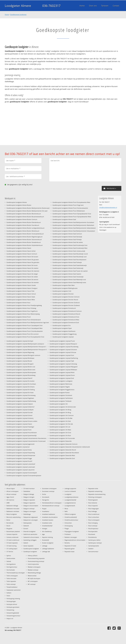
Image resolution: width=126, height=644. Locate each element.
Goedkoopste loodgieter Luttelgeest (61, 381)
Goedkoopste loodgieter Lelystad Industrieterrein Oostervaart (26, 441)
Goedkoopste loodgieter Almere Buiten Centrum (22, 219)
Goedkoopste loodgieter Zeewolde (61, 441)
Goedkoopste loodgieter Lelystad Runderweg (64, 347)
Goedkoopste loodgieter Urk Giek (60, 421)
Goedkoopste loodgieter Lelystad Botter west (21, 370)
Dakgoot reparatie (29, 500)
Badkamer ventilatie (13, 511)
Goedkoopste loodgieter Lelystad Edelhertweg (21, 401)
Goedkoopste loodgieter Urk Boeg (60, 410)
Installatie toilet (47, 523)
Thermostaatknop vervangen (16, 573)
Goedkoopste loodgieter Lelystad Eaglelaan (20, 398)
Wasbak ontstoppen (34, 567)
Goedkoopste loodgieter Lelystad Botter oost (21, 367)
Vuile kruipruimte (33, 564)
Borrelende (10, 523)
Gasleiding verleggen (30, 540)
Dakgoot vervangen (30, 511)
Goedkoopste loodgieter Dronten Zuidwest (66, 305)
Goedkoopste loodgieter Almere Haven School (21, 294)
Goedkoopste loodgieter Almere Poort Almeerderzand (24, 320)
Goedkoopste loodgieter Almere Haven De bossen (22, 257)
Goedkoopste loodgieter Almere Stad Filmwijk (67, 239)
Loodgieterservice (70, 503)
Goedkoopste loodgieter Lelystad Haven (19, 424)
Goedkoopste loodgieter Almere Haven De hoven (22, 265)
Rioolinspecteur (93, 529)
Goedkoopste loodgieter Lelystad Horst (19, 430)
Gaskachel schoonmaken (31, 537)
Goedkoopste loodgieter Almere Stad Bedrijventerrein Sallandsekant (74, 228)
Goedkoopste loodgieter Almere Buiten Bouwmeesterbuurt (25, 217)
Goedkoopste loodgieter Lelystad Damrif (19, 378)
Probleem (68, 534)
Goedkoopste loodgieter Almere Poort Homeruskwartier (70, 208)
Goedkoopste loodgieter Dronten (63, 294)
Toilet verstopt (11, 584)
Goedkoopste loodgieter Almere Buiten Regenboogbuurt (24, 237)
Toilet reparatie (11, 581)
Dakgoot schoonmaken (31, 506)
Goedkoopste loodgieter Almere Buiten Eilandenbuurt (24, 222)
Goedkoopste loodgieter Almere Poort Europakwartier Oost (25, 337)
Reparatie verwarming (95, 491)
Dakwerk (26, 526)
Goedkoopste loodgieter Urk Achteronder (63, 407)
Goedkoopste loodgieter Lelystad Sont (62, 355)
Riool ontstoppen (94, 520)
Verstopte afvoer (12, 604)
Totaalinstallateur (12, 587)
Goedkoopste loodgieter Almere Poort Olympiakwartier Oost (72, 214)
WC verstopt (32, 584)
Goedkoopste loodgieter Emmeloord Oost (66, 317)
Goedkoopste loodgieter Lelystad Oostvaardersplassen (24, 476)
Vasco (8, 596)
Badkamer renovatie (13, 509)
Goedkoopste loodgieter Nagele (60, 387)
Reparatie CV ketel (70, 546)
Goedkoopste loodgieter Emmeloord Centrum (67, 311)
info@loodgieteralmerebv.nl (108, 207)
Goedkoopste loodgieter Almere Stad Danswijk (67, 237)
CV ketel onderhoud (13, 540)
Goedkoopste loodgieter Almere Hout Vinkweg (21, 308)
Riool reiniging (93, 523)
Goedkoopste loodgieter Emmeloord (64, 308)
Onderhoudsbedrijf (71, 517)
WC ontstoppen (33, 581)
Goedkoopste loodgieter (18, 15)
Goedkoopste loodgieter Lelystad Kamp (19, 450)
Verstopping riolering (13, 599)
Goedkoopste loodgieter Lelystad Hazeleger (20, 427)
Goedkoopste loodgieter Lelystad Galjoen (20, 404)
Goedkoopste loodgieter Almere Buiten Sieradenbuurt (24, 242)
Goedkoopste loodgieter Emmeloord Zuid (66, 322)
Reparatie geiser (70, 549)
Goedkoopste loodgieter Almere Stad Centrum (67, 234)
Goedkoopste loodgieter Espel (62, 328)
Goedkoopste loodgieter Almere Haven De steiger (22, 274)
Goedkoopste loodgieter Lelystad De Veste (20, 393)
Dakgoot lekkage (29, 494)
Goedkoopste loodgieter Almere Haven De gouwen (23, 260)
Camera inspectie (12, 534)
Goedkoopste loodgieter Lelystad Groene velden (22, 421)
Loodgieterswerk (70, 506)
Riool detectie (93, 503)
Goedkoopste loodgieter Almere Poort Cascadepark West (24, 328)
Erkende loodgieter (29, 531)
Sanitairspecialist (94, 546)
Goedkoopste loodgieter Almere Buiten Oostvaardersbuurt (25, 234)
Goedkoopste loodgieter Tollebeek (60, 401)
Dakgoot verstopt (29, 509)
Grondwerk (46, 497)
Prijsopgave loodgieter (72, 531)
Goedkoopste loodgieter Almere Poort (19, 317)
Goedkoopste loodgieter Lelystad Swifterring (64, 358)
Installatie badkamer (49, 514)
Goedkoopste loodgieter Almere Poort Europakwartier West (71, 202)
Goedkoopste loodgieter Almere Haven (19, 248)
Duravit (26, 529)
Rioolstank (92, 534)
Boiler (8, 520)
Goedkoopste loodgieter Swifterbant (61, 398)
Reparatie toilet (93, 488)
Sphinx (9, 556)
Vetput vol (10, 618)
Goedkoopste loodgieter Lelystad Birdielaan (20, 358)
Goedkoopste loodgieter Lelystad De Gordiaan (21, 384)
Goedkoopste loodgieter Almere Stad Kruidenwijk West (70, 248)
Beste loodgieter (12, 514)
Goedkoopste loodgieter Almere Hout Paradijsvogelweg (24, 305)
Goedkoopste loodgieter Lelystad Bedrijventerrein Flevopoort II (27, 350)
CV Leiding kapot (12, 549)
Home (7, 15)
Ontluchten (68, 523)
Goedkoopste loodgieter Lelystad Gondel (20, 412)
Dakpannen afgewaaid (31, 517)
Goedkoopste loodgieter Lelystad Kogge (19, 458)
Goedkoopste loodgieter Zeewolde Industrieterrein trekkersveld (70, 447)
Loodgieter (68, 494)
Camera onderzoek (12, 537)
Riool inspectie (93, 506)
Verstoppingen (11, 601)
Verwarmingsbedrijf (13, 613)
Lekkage (45, 546)
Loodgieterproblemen (71, 497)
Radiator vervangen (71, 537)
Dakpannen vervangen (31, 520)
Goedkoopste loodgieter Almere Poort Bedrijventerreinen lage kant (28, 322)
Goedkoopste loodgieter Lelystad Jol (18, 447)
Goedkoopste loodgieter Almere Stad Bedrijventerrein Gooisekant (73, 222)
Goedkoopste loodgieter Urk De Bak (61, 418)
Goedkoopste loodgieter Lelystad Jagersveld (20, 444)
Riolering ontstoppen (95, 497)
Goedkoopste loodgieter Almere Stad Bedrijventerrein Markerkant (73, 225)
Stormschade (11, 570)
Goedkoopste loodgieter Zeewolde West (62, 455)
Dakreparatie (27, 523)
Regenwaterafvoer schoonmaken (75, 540)
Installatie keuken (48, 520)
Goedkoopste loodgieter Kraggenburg (64, 334)
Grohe (44, 494)
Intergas (45, 529)
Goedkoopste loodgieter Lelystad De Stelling (21, 390)
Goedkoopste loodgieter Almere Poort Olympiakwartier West (72, 217)
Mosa (66, 509)
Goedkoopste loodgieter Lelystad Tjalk (62, 361)
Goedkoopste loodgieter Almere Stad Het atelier (68, 242)
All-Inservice (10, 500)
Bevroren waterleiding (13, 517)
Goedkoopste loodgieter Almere (17, 202)
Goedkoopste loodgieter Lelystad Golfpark (20, 410)
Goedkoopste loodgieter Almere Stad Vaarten (67, 274)
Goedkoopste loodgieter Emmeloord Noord (66, 314)
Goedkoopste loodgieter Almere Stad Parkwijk (67, 262)
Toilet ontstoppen (12, 576)
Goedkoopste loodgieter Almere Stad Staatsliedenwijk (70, 265)
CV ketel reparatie (12, 543)
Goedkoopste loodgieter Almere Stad (64, 219)
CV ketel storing (11, 546)
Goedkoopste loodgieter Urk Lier (60, 427)
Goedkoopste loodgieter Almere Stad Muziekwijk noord (70, 254)
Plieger (67, 529)
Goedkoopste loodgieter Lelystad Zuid (62, 378)
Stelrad (9, 561)
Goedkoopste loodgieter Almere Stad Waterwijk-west (69, 282)
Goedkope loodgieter (30, 552)
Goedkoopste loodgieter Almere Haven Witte (21, 300)
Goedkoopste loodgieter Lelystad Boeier (19, 361)
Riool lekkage (93, 511)
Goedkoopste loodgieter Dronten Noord (65, 300)
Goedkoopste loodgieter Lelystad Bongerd (20, 364)
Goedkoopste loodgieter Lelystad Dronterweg (21, 395)
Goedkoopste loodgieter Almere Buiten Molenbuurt (23, 231)
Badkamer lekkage (12, 506)
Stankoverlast (11, 558)
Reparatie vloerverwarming (97, 494)
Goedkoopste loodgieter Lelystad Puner (62, 341)
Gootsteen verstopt (48, 491)
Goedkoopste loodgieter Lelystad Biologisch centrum (23, 355)
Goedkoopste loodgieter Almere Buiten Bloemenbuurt (24, 214)
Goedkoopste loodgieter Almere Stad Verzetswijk (68, 277)
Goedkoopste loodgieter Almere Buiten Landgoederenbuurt (25, 228)
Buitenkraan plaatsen (13, 531)
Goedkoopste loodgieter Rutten (60, 393)
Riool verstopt (93, 526)
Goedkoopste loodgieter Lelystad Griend (19, 415)
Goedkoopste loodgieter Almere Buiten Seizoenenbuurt (24, 239)
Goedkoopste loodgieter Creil (62, 291)
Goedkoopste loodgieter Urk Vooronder (62, 438)
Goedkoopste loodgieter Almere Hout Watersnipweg (23, 314)
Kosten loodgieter (48, 543)
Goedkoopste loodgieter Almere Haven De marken (22, 268)
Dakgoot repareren (29, 503)
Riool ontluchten (94, 517)
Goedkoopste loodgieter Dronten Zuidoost (66, 303)
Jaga (43, 534)
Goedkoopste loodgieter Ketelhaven (64, 331)
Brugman (9, 529)
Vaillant (9, 593)
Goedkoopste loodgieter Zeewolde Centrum (63, 444)
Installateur (46, 511)
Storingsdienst (11, 564)
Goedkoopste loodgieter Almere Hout (18, 303)
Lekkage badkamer (48, 549)
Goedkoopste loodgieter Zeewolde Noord (63, 450)
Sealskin (91, 549)
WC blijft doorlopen (34, 578)
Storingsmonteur (12, 567)
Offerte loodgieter (70, 514)
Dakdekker (27, 491)
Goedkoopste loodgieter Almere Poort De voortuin (23, 334)
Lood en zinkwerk (70, 491)
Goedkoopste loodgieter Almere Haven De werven (22, 280)
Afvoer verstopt (11, 494)
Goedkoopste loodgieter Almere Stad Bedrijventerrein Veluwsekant (74, 231)
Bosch (8, 526)
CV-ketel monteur (29, 488)
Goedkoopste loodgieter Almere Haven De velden (22, 277)
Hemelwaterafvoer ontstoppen (52, 503)
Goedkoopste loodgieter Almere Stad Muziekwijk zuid (70, 257)
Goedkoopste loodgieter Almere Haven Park (20, 291)
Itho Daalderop (47, 531)
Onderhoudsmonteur (71, 520)
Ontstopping (69, 526)
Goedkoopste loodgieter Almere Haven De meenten (23, 271)
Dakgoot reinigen (29, 497)
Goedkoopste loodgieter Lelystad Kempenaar (21, 455)
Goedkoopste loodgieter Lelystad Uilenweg (63, 364)
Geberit (26, 543)
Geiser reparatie (28, 546)
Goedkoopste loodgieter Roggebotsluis (62, 390)
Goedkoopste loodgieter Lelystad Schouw (63, 352)
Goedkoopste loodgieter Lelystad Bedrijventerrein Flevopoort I (26, 347)
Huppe (44, 509)
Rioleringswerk (93, 500)
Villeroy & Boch (33, 556)
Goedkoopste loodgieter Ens (62, 325)
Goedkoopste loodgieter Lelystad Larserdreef (21, 464)
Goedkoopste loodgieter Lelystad (63, 337)
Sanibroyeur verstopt (95, 543)
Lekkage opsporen (70, 488)
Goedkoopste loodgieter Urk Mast (60, 430)
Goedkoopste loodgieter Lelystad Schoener (63, 350)
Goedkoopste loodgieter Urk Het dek (61, 424)
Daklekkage (27, 514)
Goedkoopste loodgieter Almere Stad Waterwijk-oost (69, 280)
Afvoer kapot (11, 488)
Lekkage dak (46, 552)
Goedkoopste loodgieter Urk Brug (60, 412)
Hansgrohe (46, 500)
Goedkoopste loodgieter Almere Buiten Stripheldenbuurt (25, 245)
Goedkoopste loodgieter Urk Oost (60, 433)
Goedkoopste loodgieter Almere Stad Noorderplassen (69, 260)
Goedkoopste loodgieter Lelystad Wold (62, 372)
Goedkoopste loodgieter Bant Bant (64, 285)
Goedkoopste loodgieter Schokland (61, 395)
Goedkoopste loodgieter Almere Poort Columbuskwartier (25, 331)
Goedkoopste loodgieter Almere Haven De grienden (23, 262)
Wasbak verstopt (33, 570)
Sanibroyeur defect (94, 540)
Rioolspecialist (93, 531)
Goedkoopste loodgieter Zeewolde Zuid (62, 458)
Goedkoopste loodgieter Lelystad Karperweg (21, 453)
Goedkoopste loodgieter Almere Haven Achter (21, 251)
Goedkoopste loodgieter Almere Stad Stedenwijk (68, 268)
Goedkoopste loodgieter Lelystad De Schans (20, 387)
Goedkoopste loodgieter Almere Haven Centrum (22, 254)
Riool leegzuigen (94, 509)
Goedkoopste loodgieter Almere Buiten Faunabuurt (23, 225)
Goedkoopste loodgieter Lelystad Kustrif (19, 461)
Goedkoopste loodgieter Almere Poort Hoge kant (68, 205)
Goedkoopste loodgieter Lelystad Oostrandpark (22, 473)
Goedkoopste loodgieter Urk (59, 404)
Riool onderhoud (94, 514)
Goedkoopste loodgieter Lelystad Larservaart (21, 467)
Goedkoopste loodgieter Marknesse (61, 384)
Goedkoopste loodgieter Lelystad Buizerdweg (21, 375)
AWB (8, 503)
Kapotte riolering (47, 537)
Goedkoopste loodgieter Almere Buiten (19, 205)
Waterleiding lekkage (34, 573)
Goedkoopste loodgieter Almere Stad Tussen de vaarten (70, 271)
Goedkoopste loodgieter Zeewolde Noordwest (64, 453)
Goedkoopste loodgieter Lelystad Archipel (20, 341)
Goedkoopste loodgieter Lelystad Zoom (62, 375)
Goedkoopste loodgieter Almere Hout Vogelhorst (22, 311)
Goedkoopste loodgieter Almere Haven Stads (21, 297)
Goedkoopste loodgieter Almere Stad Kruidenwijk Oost (70, 245)
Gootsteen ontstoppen (49, 488)
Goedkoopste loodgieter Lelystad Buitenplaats (21, 372)
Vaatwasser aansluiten (14, 590)
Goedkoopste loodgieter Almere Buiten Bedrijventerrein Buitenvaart (28, 208)
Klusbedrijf (46, 540)
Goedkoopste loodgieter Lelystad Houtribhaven (22, 433)
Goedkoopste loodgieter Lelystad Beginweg (20, 352)
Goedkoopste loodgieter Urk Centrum (62, 415)
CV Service (10, 552)
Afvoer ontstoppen (13, 491)
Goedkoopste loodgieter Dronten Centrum (66, 297)
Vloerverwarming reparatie (36, 558)
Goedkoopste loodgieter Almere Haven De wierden (23, 282)
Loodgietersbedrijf (70, 500)
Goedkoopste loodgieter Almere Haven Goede (21, 285)
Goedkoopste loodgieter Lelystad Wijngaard (63, 367)
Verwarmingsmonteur (13, 616)
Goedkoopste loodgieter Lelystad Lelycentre (20, 470)
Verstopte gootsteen (13, 607)
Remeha (67, 543)
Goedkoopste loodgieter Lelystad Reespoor (63, 344)
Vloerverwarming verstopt (36, 561)
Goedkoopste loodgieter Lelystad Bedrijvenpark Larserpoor (25, 344)
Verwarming (10, 610)
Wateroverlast (32, 576)
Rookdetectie (93, 537)
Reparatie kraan (70, 552)
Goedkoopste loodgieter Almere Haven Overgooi (22, 288)
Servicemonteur (93, 552)
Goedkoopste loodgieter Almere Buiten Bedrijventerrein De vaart (27, 211)
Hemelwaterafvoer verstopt (51, 506)
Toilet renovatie (11, 578)
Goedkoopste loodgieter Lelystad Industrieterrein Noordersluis (26, 438)
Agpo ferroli (10, 497)
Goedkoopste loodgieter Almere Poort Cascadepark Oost (24, 325)
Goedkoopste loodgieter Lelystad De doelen (20, 381)
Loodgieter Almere (18, 6)
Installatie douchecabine (50, 517)
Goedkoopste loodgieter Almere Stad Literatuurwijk (69, 251)
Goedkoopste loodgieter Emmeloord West (66, 320)
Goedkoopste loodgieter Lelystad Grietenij (20, 418)
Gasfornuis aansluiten (30, 534)
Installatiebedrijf (47, 526)
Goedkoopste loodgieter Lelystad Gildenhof (20, 407)
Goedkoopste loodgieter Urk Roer (60, 435)
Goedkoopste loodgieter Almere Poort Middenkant (69, 211)
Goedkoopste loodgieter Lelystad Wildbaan (63, 370)
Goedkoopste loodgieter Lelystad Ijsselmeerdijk (22, 435)
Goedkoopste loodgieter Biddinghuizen (65, 288)
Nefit (66, 511)
